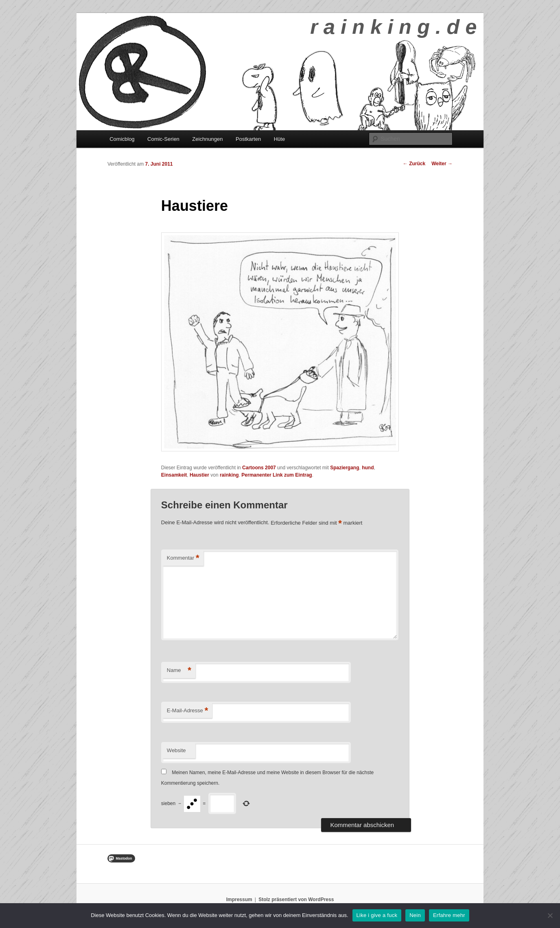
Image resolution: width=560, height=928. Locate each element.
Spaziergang (345, 468)
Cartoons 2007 (259, 468)
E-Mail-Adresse (187, 711)
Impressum (239, 900)
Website (176, 750)
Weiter (442, 164)
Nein (415, 915)
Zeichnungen (207, 139)
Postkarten (248, 139)
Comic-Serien (163, 139)
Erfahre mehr (449, 915)
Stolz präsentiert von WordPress (296, 900)
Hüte (279, 139)
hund (368, 468)
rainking (229, 475)
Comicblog (122, 139)
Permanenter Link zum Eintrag (277, 475)
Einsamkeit (174, 475)
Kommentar (183, 558)
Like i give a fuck (377, 915)
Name (179, 671)
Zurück (414, 164)
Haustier (199, 475)
